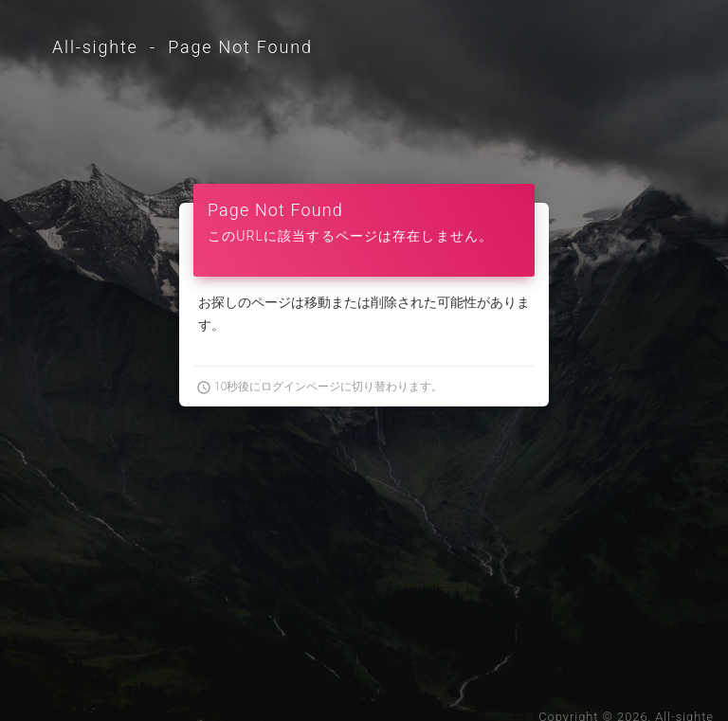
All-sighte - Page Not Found (182, 47)
